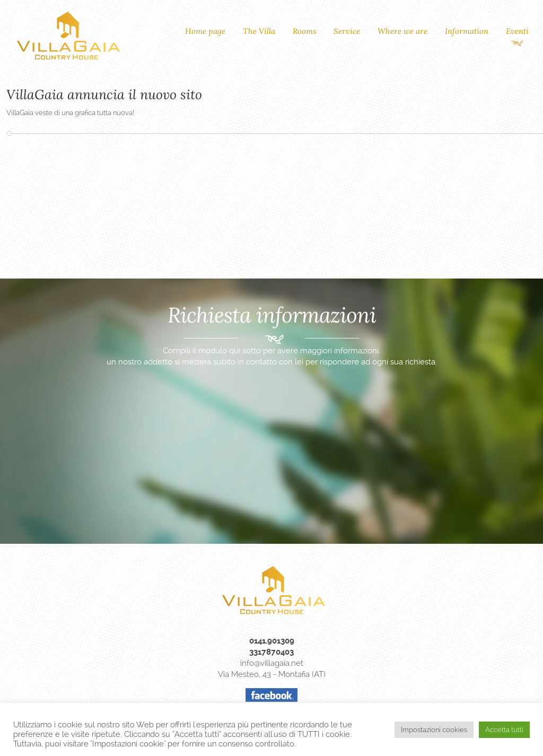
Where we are (402, 31)
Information (467, 31)
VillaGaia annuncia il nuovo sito (104, 95)
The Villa (259, 31)
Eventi (517, 31)
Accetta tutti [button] (504, 730)
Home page (205, 31)
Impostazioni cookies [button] (434, 730)
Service (347, 31)
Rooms (304, 31)
